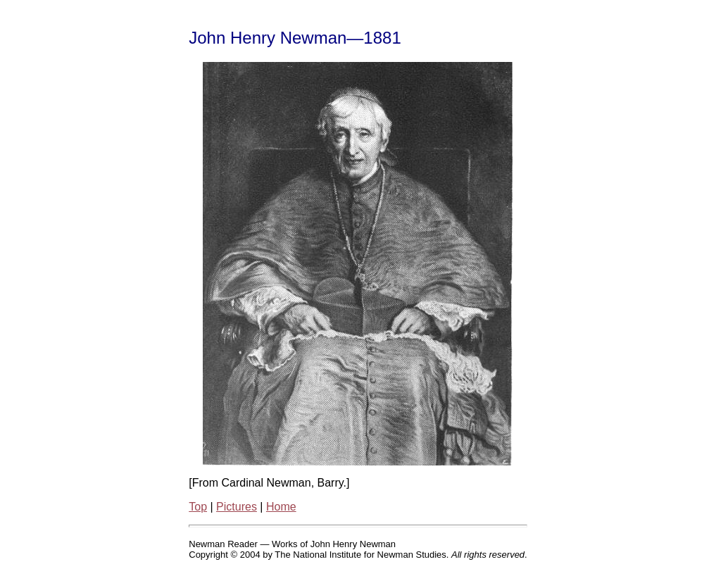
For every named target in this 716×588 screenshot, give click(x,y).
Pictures (237, 507)
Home (281, 507)
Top (198, 507)
